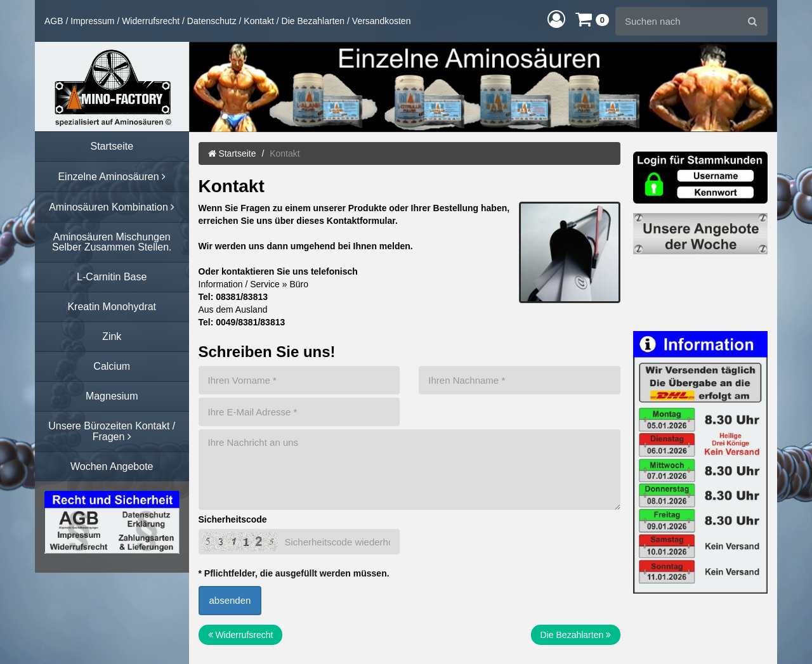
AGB (54, 21)
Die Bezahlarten (313, 21)
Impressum (92, 21)
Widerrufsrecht (151, 21)
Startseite (232, 153)
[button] (556, 19)
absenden (230, 600)
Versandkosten (382, 21)
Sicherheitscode (233, 519)
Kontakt (259, 21)
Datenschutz (212, 21)
